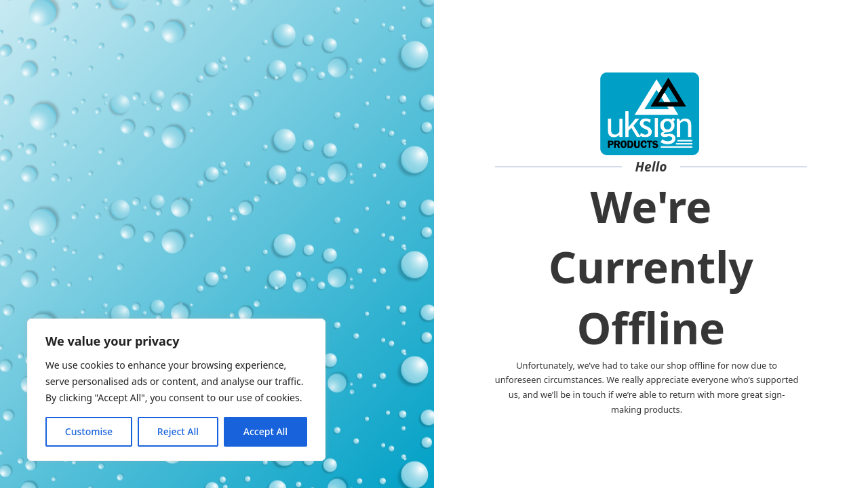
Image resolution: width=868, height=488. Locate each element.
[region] (176, 390)
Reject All (178, 431)
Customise (89, 431)
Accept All (265, 431)
